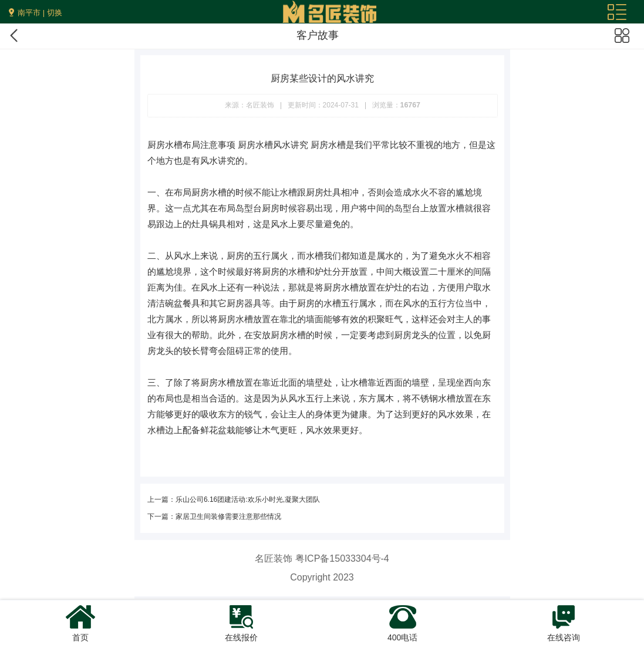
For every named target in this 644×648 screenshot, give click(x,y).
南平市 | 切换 (40, 13)
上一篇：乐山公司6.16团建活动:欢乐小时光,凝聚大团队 (234, 500)
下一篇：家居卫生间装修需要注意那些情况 (214, 517)
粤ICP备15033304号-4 (342, 558)
